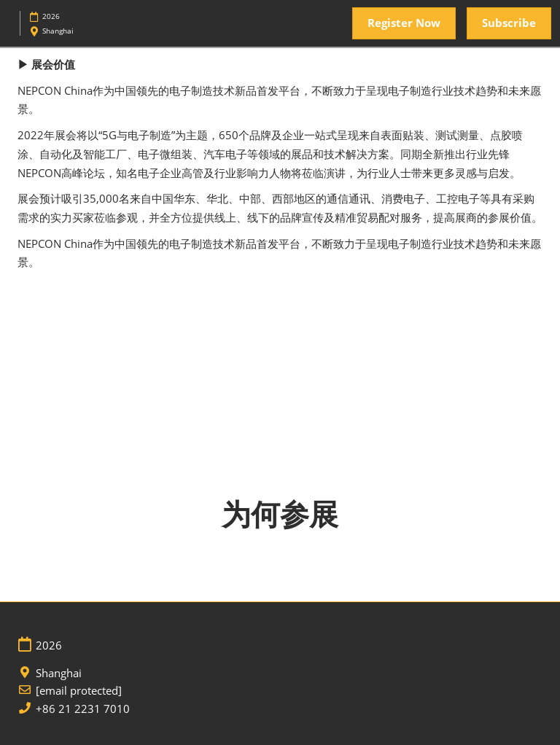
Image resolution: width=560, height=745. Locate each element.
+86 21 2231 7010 (83, 709)
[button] (404, 23)
